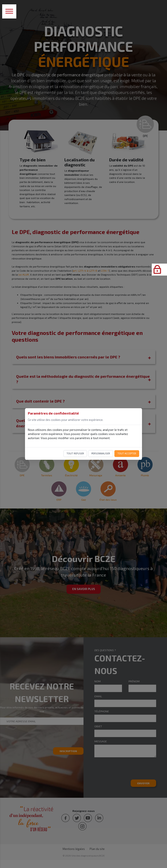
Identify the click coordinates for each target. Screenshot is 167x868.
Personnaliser (101, 453)
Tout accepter (127, 453)
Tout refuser (75, 453)
